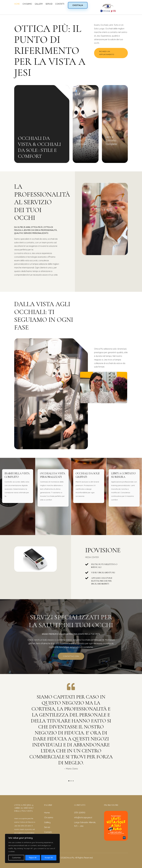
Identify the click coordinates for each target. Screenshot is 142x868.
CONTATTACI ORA (71, 656)
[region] (32, 848)
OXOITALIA (78, 5)
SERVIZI (49, 4)
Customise (16, 858)
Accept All (49, 858)
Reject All (33, 858)
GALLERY (39, 4)
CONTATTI (60, 4)
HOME (17, 4)
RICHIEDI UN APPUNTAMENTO (107, 53)
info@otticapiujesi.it (83, 817)
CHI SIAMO (27, 4)
